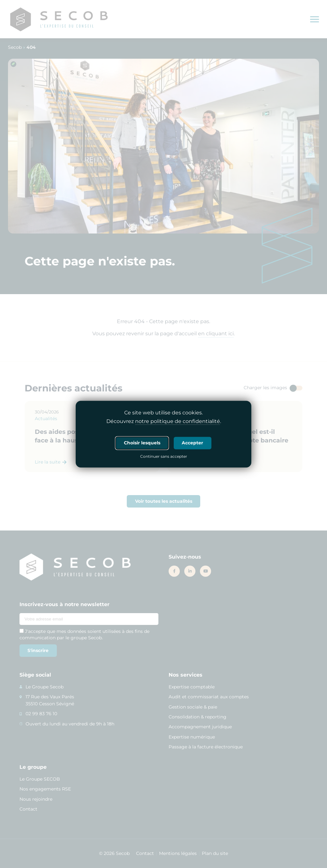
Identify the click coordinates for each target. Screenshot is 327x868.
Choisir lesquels (142, 443)
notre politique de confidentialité (178, 421)
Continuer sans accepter (164, 457)
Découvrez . (164, 421)
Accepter (192, 443)
